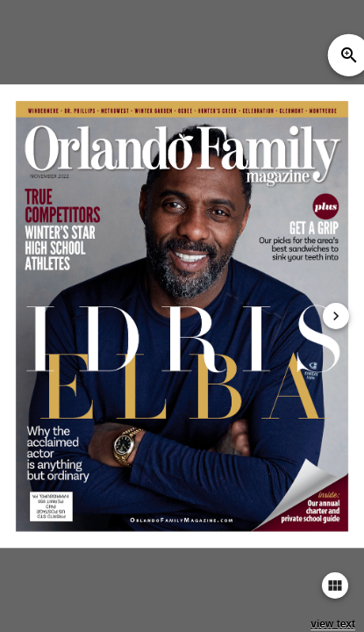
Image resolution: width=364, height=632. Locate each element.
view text (333, 624)
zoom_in (349, 55)
